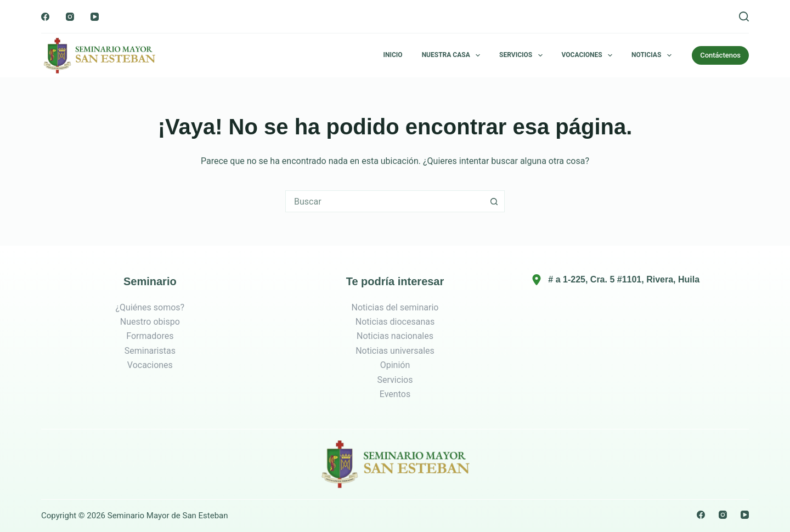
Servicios (523, 55)
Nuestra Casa (453, 55)
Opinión (395, 365)
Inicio (393, 55)
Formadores (150, 336)
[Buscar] (744, 16)
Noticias (654, 55)
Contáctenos (720, 55)
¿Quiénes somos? (150, 307)
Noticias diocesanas (395, 322)
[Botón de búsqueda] (494, 201)
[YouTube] (95, 17)
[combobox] (385, 201)
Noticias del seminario (395, 307)
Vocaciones (589, 55)
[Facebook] (45, 17)
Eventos (395, 394)
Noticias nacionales (395, 336)
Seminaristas (150, 351)
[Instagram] (70, 17)
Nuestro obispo (150, 322)
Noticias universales (395, 351)
